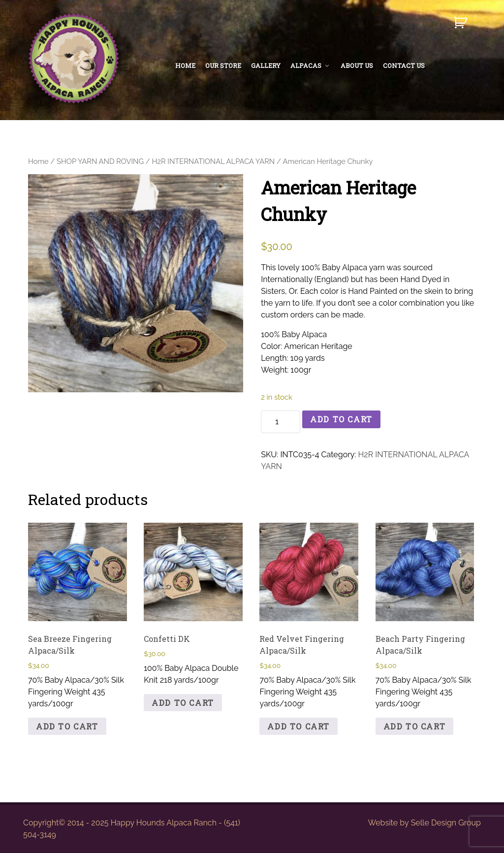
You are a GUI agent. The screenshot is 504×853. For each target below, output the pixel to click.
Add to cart (341, 419)
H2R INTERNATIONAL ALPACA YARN (213, 161)
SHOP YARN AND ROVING (100, 161)
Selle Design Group (446, 823)
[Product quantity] (281, 422)
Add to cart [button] (67, 726)
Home (38, 161)
